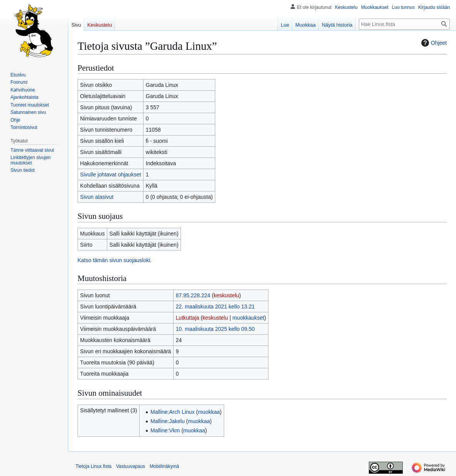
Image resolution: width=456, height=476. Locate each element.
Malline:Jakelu (168, 421)
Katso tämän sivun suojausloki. (115, 260)
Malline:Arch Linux (172, 412)
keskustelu (226, 295)
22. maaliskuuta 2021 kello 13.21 (215, 307)
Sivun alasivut (97, 197)
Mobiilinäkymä (164, 466)
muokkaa (209, 412)
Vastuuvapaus (131, 466)
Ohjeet (433, 43)
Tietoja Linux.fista (94, 466)
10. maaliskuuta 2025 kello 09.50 (215, 329)
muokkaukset (248, 318)
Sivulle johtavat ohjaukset (111, 174)
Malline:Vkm (165, 430)
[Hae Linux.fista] (404, 24)
